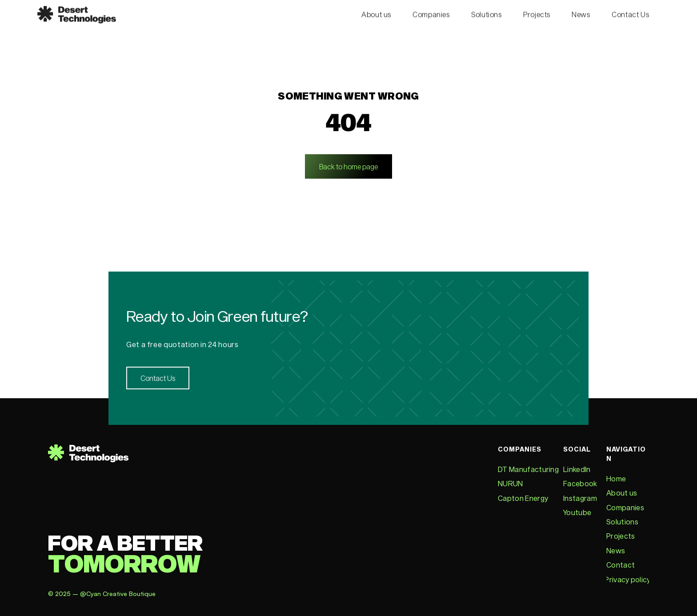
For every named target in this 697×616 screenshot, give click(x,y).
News (616, 550)
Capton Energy (523, 498)
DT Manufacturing (528, 469)
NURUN (511, 483)
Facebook (580, 483)
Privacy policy (627, 579)
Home (616, 478)
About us (622, 493)
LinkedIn (577, 469)
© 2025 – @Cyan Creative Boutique (103, 594)
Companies (625, 507)
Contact (621, 565)
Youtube (577, 512)
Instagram (580, 498)
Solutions (622, 522)
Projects (621, 536)
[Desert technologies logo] (77, 13)
